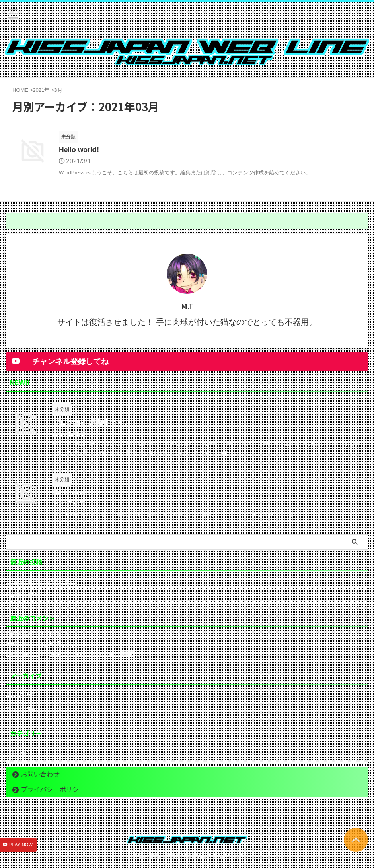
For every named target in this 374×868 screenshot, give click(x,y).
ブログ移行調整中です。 (92, 423)
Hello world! (79, 150)
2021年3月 (22, 710)
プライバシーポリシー (53, 790)
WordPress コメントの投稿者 (92, 654)
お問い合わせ (40, 774)
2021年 (41, 90)
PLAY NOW (21, 845)
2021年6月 (22, 695)
